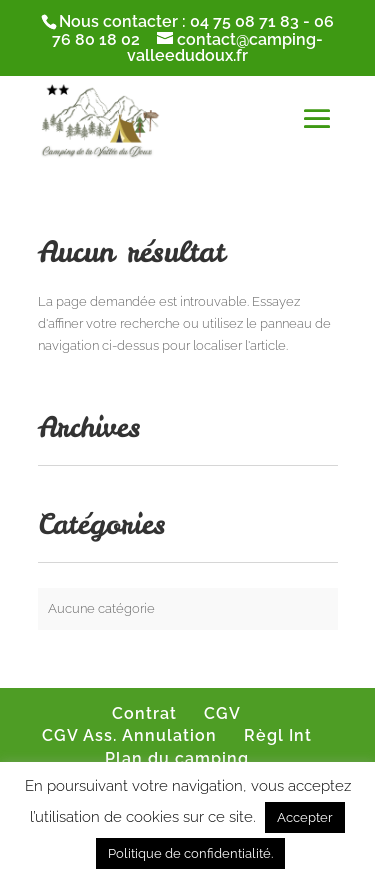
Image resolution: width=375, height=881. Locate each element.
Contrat (144, 713)
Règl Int (278, 735)
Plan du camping (177, 758)
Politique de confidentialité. (190, 853)
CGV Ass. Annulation (129, 735)
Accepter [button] (305, 817)
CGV (222, 713)
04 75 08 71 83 (244, 21)
